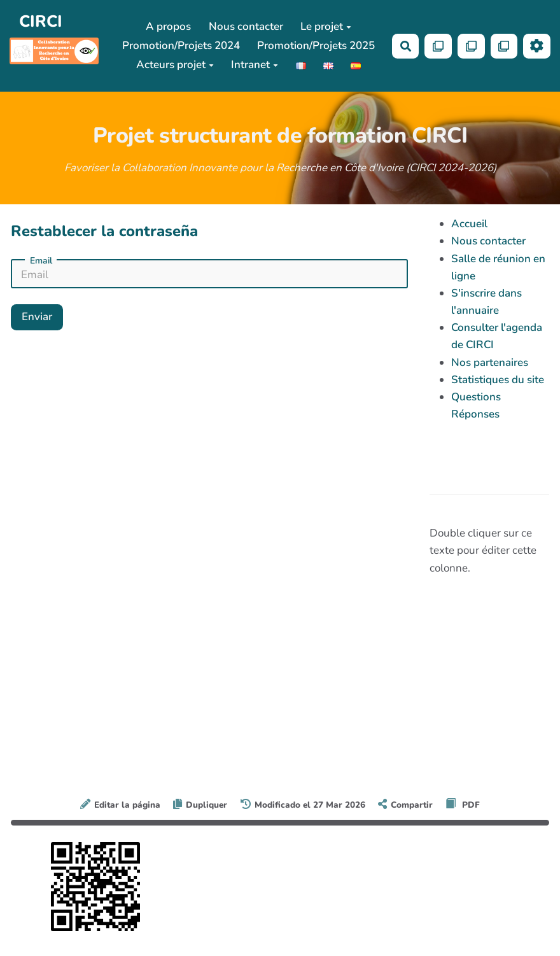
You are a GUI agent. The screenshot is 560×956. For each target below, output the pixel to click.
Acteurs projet (175, 65)
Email (41, 261)
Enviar (37, 317)
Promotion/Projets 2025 (316, 46)
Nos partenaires (490, 362)
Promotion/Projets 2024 (181, 46)
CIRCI (41, 21)
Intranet (255, 65)
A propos (168, 26)
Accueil (469, 224)
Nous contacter (246, 26)
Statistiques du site (498, 380)
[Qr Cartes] (438, 46)
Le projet (326, 26)
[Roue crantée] (537, 46)
